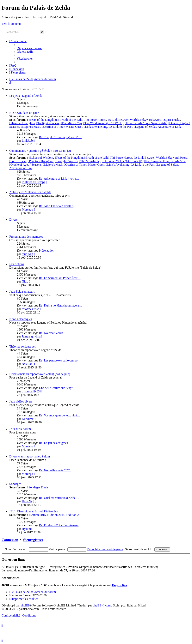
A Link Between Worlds (123, 120)
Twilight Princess (48, 123)
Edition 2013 (75, 515)
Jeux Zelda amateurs (22, 292)
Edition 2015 (37, 515)
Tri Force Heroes (95, 120)
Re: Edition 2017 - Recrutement (59, 525)
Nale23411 (28, 364)
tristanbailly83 (31, 391)
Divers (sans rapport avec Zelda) (30, 456)
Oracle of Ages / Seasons (25, 165)
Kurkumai (28, 419)
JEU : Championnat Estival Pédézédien (34, 511)
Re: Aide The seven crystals (56, 206)
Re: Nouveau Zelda (51, 333)
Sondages (15, 484)
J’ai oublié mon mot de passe (105, 549)
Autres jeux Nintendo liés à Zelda (30, 192)
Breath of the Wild (70, 120)
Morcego (27, 209)
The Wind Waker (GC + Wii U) (103, 123)
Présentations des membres (26, 237)
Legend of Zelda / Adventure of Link (157, 127)
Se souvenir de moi (139, 549)
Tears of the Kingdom (43, 120)
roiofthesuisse (30, 309)
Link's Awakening (96, 127)
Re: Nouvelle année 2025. (55, 470)
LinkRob (27, 141)
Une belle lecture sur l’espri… (58, 388)
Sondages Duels (38, 487)
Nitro (25, 281)
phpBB (25, 605)
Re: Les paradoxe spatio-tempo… (60, 360)
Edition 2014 (56, 515)
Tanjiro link (119, 585)
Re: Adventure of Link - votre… (59, 179)
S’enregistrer (33, 540)
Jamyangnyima (31, 336)
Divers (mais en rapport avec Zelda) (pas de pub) (40, 374)
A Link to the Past (121, 127)
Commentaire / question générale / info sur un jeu (40, 151)
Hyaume (27, 529)
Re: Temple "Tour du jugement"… (60, 137)
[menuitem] (30, 48)
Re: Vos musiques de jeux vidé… (59, 415)
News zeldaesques (21, 319)
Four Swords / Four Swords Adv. (146, 123)
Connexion (10, 540)
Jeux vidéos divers (21, 401)
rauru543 (27, 254)
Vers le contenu (11, 24)
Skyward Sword (151, 120)
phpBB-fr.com (102, 605)
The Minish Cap (71, 123)
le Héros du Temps (33, 182)
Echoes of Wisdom (41, 158)
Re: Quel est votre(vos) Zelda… (59, 498)
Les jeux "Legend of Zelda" (26, 96)
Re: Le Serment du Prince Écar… (60, 278)
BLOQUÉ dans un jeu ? (24, 113)
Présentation (47, 250)
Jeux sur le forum (20, 429)
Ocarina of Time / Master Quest (62, 127)
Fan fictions (17, 264)
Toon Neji (28, 501)
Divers (13, 220)
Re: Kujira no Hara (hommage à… (60, 305)
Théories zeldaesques (22, 346)
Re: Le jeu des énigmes (53, 443)
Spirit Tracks (171, 120)
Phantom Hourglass (22, 123)
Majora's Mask (31, 127)
